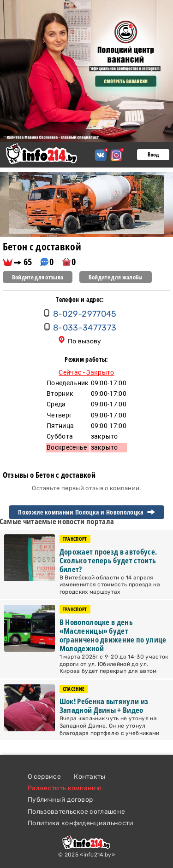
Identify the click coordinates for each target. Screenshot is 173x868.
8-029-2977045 (85, 314)
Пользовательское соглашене (76, 812)
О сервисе (44, 777)
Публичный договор (60, 800)
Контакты (90, 777)
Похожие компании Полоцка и (86, 512)
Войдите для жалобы (116, 277)
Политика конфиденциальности (81, 823)
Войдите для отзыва (38, 277)
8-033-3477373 (85, 328)
